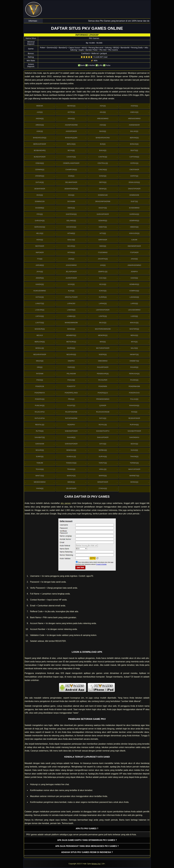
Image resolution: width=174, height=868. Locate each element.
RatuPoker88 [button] (71, 418)
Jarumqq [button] (40, 265)
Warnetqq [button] (134, 476)
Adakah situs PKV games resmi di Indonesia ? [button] (87, 852)
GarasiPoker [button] (103, 214)
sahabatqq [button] (40, 437)
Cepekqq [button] (134, 163)
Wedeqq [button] (71, 482)
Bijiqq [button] (103, 144)
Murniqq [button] (71, 348)
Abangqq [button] (71, 106)
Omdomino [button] (103, 361)
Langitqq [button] (40, 303)
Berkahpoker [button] (40, 144)
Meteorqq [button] (71, 342)
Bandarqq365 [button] (71, 138)
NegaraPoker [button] (40, 354)
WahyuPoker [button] (134, 469)
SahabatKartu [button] (103, 431)
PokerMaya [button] (40, 393)
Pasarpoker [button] (103, 367)
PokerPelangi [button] (71, 393)
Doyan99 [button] (71, 201)
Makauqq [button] (134, 323)
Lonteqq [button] (103, 316)
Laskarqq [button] (40, 310)
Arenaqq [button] (40, 125)
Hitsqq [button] (103, 233)
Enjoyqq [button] (103, 208)
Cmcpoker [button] (134, 170)
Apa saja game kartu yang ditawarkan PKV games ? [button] (87, 840)
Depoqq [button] (103, 182)
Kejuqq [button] (103, 284)
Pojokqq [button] (134, 380)
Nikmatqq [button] (134, 354)
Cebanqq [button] (40, 163)
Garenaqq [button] (134, 214)
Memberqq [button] (71, 335)
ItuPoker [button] (134, 252)
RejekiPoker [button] (134, 418)
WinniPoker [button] (103, 482)
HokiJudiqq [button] (134, 233)
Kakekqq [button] (40, 284)
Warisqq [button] (103, 476)
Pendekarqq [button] (103, 374)
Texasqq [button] (40, 469)
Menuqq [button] (134, 335)
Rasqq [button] (134, 412)
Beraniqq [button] (134, 138)
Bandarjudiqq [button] (40, 138)
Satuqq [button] (103, 444)
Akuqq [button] (103, 112)
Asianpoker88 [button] (71, 125)
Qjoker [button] (103, 405)
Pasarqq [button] (134, 367)
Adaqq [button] (103, 106)
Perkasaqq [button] (134, 374)
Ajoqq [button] (40, 112)
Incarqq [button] (71, 246)
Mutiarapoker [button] (103, 348)
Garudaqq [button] (40, 221)
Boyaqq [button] (71, 150)
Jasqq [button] (103, 265)
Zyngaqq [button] (103, 488)
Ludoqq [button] (134, 316)
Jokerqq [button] (40, 278)
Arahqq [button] (71, 119)
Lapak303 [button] (71, 303)
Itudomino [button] (103, 252)
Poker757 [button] (71, 386)
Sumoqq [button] (40, 457)
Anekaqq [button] (134, 112)
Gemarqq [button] (103, 221)
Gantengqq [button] (71, 214)
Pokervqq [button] (40, 399)
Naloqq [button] (134, 348)
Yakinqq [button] (40, 488)
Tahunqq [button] (134, 457)
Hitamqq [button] (71, 233)
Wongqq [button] (134, 482)
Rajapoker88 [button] (71, 412)
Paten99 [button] (40, 374)
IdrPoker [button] (103, 240)
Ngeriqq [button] (103, 354)
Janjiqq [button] (134, 259)
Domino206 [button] (134, 195)
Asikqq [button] (40, 131)
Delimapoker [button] (71, 182)
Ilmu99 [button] (134, 240)
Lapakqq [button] (103, 303)
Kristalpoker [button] (71, 297)
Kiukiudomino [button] (40, 291)
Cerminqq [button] (40, 170)
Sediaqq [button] (134, 444)
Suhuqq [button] (134, 450)
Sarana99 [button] (40, 444)
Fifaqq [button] (40, 214)
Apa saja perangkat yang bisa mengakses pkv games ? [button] (87, 846)
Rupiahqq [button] (134, 425)
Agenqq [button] (134, 106)
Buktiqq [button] (134, 150)
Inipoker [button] (40, 252)
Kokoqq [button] (103, 291)
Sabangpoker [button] (71, 431)
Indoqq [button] (103, 246)
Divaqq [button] (40, 195)
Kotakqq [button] (40, 297)
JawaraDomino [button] (134, 265)
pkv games (66, 503)
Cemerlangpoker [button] (71, 163)
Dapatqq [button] (134, 176)
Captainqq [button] (134, 157)
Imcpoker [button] (40, 246)
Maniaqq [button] (71, 329)
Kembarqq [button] (134, 284)
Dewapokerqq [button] (71, 189)
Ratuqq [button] (103, 418)
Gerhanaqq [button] (40, 227)
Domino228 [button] (40, 201)
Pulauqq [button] (134, 399)
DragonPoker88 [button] (103, 201)
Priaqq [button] (71, 399)
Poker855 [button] (103, 386)
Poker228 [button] (40, 386)
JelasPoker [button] (71, 272)
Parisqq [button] (71, 367)
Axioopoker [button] (71, 131)
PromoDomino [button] (103, 399)
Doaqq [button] (71, 195)
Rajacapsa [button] (40, 412)
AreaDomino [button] (103, 119)
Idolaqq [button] (71, 240)
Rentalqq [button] (40, 425)
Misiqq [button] (103, 342)
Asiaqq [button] (103, 125)
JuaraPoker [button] (71, 278)
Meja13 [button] (40, 335)
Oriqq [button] (40, 367)
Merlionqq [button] (40, 342)
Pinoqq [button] (40, 380)
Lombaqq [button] (71, 316)
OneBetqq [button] (134, 361)
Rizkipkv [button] (71, 425)
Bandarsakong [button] (103, 138)
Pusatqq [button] (71, 405)
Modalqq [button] (40, 348)
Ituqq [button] (40, 259)
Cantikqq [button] (103, 157)
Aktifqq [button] (71, 112)
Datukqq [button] (40, 182)
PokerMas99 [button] (134, 386)
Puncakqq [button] (40, 405)
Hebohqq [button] (134, 227)
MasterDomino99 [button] (103, 329)
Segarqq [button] (40, 450)
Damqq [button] (71, 176)
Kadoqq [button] (134, 278)
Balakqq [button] (134, 131)
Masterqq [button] (134, 329)
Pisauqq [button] (71, 380)
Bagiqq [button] (103, 131)
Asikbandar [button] (134, 125)
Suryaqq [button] (103, 457)
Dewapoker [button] (40, 189)
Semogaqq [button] (71, 450)
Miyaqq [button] (134, 342)
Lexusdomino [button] (134, 310)
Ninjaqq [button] (40, 361)
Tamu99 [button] (40, 463)
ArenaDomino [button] (134, 119)
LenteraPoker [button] (103, 310)
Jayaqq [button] (40, 272)
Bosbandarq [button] (40, 150)
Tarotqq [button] (103, 463)
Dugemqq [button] (40, 208)
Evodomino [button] (134, 208)
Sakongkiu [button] (134, 437)
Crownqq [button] (40, 176)
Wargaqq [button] (71, 476)
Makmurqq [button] (40, 329)
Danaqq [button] (103, 176)
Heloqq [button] (40, 233)
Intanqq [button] (71, 252)
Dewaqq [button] (103, 189)
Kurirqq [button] (103, 297)
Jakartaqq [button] (103, 259)
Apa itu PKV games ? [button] (87, 829)
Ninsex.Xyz (96, 864)
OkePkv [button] (71, 361)
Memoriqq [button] (103, 335)
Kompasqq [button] (134, 291)
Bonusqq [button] (134, 144)
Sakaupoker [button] (103, 437)
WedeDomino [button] (40, 482)
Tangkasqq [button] (71, 463)
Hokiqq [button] (40, 240)
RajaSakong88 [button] (103, 412)
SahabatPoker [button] (134, 431)
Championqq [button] (71, 170)
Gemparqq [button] (134, 221)
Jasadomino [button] (71, 265)
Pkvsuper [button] (103, 380)
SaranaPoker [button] (71, 444)
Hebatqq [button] (103, 227)
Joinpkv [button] (134, 272)
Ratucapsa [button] (40, 418)
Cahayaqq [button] (71, 157)
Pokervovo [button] (134, 393)
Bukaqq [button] (103, 150)
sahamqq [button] (71, 437)
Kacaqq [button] (103, 278)
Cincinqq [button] (103, 170)
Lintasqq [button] (40, 316)
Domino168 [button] (103, 195)
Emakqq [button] (71, 208)
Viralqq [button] (103, 469)
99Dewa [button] (40, 106)
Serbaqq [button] (103, 450)
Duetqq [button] (134, 201)
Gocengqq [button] (71, 227)
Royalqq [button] (103, 425)
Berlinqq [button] (71, 144)
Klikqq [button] (71, 291)
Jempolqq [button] (103, 272)
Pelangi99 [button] (71, 374)
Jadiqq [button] (71, 259)
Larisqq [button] (134, 303)
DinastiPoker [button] (134, 189)
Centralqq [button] (103, 163)
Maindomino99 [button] (71, 323)
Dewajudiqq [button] (134, 182)
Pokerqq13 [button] (103, 393)
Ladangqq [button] (134, 297)
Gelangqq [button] (71, 221)
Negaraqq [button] (71, 354)
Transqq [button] (71, 469)
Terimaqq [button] (134, 463)
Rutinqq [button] (40, 431)
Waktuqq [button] (40, 476)
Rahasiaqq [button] (134, 405)
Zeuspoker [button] (71, 488)
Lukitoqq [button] (40, 323)
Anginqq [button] (40, 119)
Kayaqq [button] (71, 284)
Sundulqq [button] (71, 457)
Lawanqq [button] (71, 310)
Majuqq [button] (103, 323)
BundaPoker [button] (40, 157)
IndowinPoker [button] (134, 246)
